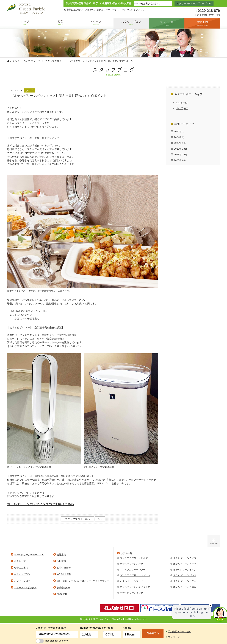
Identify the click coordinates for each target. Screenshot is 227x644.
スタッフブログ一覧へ (77, 519)
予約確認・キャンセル (180, 632)
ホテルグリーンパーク (132, 564)
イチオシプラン (22, 574)
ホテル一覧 (20, 561)
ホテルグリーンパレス (185, 575)
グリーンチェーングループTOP (195, 3)
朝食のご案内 (21, 568)
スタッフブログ (53, 61)
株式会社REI (63, 588)
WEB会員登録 (64, 574)
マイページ (174, 637)
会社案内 (61, 555)
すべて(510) (182, 103)
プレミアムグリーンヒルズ (134, 558)
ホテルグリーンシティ (185, 581)
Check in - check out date (51, 628)
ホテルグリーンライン (185, 570)
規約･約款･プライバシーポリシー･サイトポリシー (83, 581)
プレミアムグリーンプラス (134, 570)
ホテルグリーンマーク (132, 581)
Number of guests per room (91, 628)
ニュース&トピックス (25, 588)
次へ (99, 519)
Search (153, 633)
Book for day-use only (52, 641)
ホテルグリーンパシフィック (25, 61)
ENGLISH (62, 594)
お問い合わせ (64, 568)
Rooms (127, 628)
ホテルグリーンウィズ (185, 558)
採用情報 (61, 561)
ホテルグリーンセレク (132, 593)
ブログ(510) (182, 108)
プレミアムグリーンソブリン (135, 575)
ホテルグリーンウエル (185, 587)
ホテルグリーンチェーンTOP (29, 555)
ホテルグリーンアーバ (185, 564)
